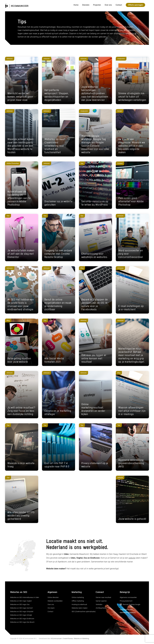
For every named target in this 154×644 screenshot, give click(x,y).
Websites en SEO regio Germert (21, 608)
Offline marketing (78, 601)
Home (76, 5)
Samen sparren (101, 601)
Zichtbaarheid (101, 608)
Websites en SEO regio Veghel (21, 601)
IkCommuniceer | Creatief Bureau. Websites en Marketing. (70, 639)
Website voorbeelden (55, 601)
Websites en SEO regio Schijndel (22, 612)
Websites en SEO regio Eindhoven (22, 619)
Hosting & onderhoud (79, 604)
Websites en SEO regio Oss (20, 604)
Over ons (108, 5)
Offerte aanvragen (135, 5)
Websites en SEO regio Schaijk (21, 615)
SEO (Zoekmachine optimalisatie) (84, 612)
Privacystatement (126, 601)
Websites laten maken (80, 608)
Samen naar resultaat (103, 597)
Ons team (51, 608)
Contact (119, 5)
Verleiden (99, 604)
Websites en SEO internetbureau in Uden (25, 597)
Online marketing (78, 597)
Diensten (86, 5)
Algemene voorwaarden (128, 597)
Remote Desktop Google (130, 605)
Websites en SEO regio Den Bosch (22, 622)
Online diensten (53, 597)
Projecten (97, 5)
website (132, 558)
